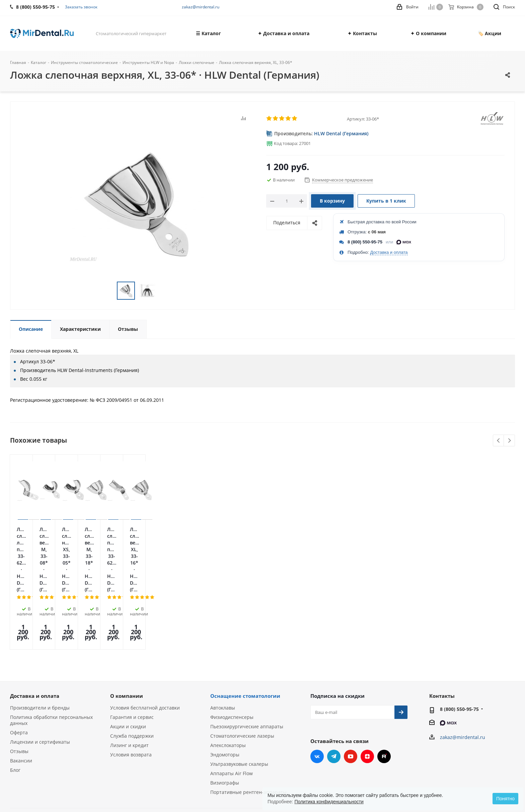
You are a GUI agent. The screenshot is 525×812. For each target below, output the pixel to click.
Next (509, 441)
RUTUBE (384, 688)
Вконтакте (317, 688)
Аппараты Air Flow (232, 705)
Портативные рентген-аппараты (248, 723)
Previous (499, 441)
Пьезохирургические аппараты (247, 658)
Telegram (334, 688)
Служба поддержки (132, 667)
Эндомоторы (225, 686)
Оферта (19, 664)
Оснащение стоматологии (245, 627)
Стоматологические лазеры (242, 667)
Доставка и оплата (389, 252)
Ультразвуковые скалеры (239, 695)
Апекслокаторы (228, 677)
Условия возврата (131, 686)
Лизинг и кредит (129, 677)
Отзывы (19, 683)
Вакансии (21, 692)
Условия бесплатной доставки (145, 639)
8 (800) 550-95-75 (365, 242)
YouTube (351, 688)
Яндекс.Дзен (367, 688)
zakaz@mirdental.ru (201, 7)
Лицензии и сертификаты (40, 673)
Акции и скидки (128, 658)
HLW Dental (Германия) (341, 133)
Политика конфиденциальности (329, 802)
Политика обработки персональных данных (51, 651)
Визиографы (225, 714)
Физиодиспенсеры (232, 648)
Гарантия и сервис (132, 648)
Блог (15, 701)
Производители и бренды (40, 639)
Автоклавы (223, 639)
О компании (127, 627)
